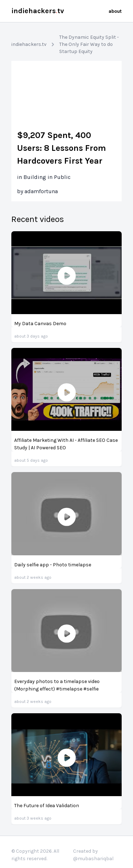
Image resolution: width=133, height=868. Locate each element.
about (115, 11)
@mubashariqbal (93, 859)
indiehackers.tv (29, 44)
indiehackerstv (38, 11)
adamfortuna (41, 191)
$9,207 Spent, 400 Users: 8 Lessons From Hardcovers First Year (62, 148)
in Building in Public (44, 177)
